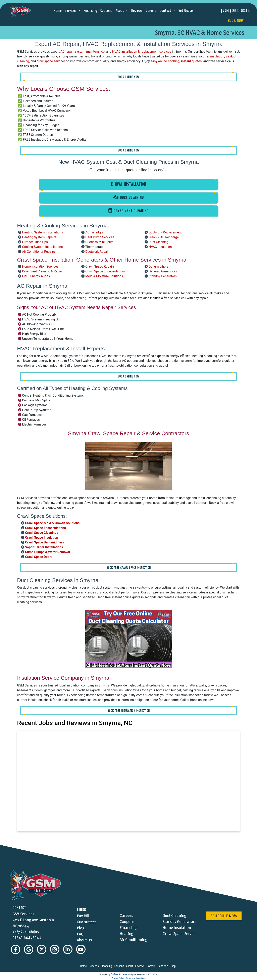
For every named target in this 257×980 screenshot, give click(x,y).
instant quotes (191, 61)
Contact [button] (166, 11)
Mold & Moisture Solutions (104, 276)
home (84, 966)
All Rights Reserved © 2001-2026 (143, 975)
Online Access (119, 975)
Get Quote (186, 11)
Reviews (137, 11)
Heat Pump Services (100, 237)
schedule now (224, 916)
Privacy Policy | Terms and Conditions (128, 978)
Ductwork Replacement (165, 232)
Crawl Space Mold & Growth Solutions (52, 523)
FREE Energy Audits (36, 276)
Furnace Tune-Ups (35, 242)
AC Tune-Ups (94, 232)
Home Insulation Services (40, 266)
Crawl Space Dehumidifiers (45, 542)
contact (163, 966)
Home (58, 11)
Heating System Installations (43, 232)
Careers (151, 11)
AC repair (67, 51)
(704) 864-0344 (236, 11)
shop (173, 966)
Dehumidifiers (158, 266)
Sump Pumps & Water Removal (47, 552)
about (130, 966)
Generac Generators (163, 271)
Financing (90, 11)
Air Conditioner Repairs (39, 252)
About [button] (120, 11)
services (94, 966)
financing (107, 966)
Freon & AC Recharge (164, 237)
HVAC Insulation (160, 247)
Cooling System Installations (42, 247)
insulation (217, 56)
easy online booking (165, 61)
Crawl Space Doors (39, 557)
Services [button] (71, 11)
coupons (120, 966)
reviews (140, 966)
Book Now (236, 21)
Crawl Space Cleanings (42, 532)
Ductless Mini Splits (99, 242)
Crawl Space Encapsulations (106, 271)
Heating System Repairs (39, 237)
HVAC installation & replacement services (142, 51)
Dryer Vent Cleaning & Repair (42, 271)
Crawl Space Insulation (42, 537)
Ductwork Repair (97, 252)
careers (152, 966)
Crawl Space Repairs (100, 266)
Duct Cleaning (159, 242)
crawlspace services (51, 61)
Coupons (106, 11)
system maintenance (90, 51)
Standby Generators (163, 276)
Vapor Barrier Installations (44, 547)
